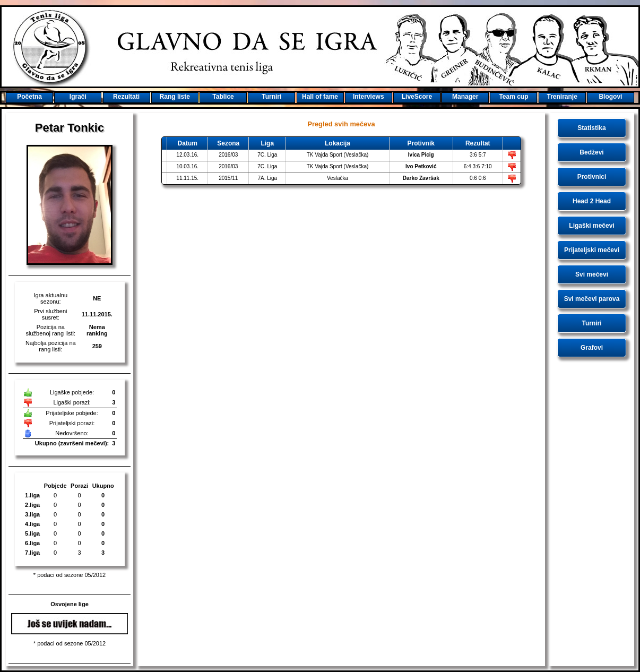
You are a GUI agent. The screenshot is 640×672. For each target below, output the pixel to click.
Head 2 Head (592, 201)
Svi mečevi (592, 274)
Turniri (591, 323)
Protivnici (592, 177)
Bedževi (591, 152)
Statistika (591, 128)
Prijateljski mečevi (592, 250)
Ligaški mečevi (591, 226)
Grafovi (592, 348)
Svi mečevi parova (592, 299)
